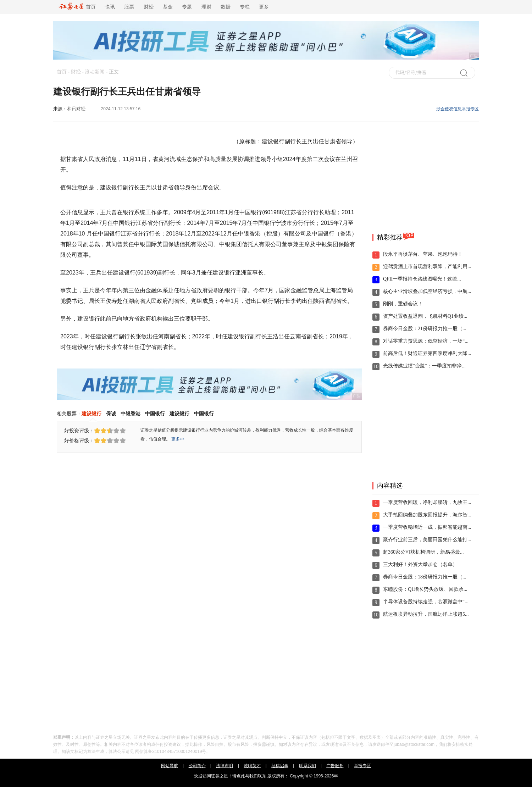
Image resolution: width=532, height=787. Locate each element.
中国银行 (155, 414)
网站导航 (170, 766)
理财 (206, 7)
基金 (168, 7)
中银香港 (131, 414)
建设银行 (92, 414)
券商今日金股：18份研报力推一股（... (425, 577)
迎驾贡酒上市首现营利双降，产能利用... (427, 267)
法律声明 (225, 766)
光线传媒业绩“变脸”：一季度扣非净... (424, 366)
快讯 (110, 7)
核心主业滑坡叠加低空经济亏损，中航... (427, 291)
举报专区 (362, 766)
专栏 (245, 7)
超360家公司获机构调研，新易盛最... (423, 552)
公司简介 (197, 766)
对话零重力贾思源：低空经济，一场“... (426, 341)
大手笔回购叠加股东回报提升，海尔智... (427, 515)
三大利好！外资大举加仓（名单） (420, 564)
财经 (149, 7)
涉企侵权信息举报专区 (458, 109)
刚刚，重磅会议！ (403, 304)
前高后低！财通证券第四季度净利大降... (427, 353)
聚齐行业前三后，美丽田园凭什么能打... (427, 540)
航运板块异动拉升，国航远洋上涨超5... (426, 614)
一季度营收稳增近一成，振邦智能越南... (427, 527)
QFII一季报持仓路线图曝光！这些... (422, 279)
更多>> (178, 439)
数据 (226, 7)
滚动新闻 (95, 72)
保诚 (111, 414)
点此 (241, 776)
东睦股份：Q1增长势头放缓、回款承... (425, 589)
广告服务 (335, 766)
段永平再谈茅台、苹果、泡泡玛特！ (423, 254)
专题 (187, 7)
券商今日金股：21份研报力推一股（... (425, 329)
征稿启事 (280, 766)
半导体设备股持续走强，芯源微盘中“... (426, 602)
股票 (129, 7)
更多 (264, 7)
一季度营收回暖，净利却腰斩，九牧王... (427, 502)
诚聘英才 (252, 766)
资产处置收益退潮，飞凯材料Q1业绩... (425, 316)
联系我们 (307, 766)
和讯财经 (76, 109)
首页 (77, 7)
